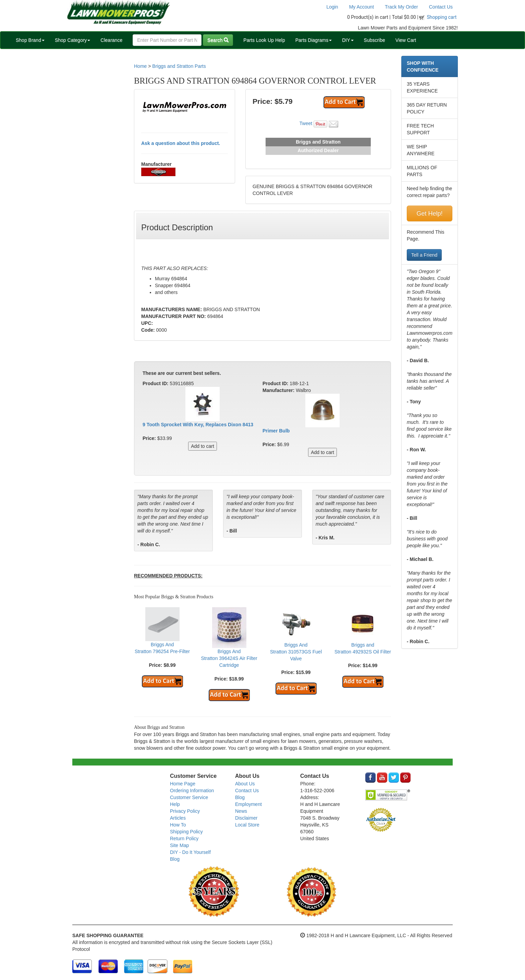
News (241, 811)
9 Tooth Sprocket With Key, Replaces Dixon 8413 (198, 425)
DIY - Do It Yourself (190, 852)
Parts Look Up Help (264, 40)
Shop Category (72, 40)
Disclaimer (246, 818)
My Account (362, 7)
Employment (248, 804)
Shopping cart (442, 17)
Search (218, 40)
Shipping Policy (186, 832)
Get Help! (429, 213)
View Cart (406, 40)
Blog (175, 859)
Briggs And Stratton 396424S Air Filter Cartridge (229, 658)
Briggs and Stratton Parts (179, 66)
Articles (178, 818)
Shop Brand (30, 40)
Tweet (306, 123)
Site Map (179, 845)
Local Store (247, 825)
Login (332, 7)
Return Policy (184, 838)
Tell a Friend (424, 255)
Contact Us (441, 7)
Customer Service (189, 797)
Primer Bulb (276, 431)
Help (175, 804)
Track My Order (401, 7)
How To (178, 825)
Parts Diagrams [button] (314, 40)
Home (140, 66)
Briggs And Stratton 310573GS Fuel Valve (296, 652)
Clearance (111, 40)
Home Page (183, 784)
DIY (348, 40)
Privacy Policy (185, 811)
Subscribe (375, 40)
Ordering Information (192, 791)
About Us (245, 784)
